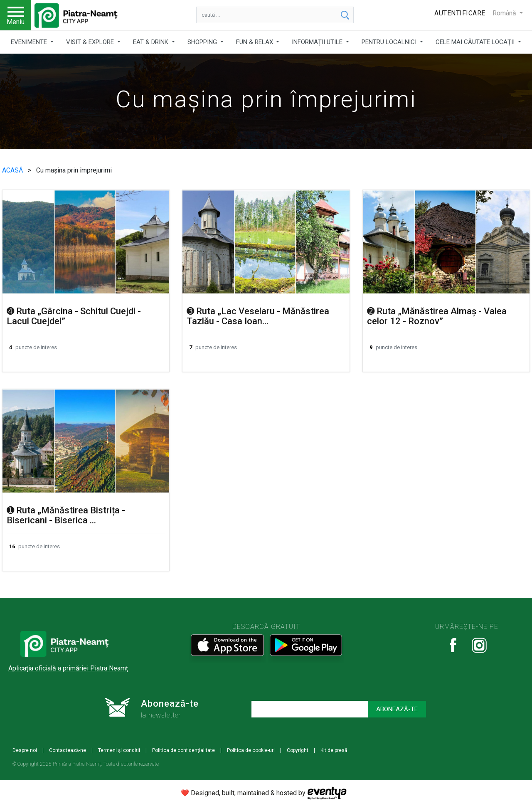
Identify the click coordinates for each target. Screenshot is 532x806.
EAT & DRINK (151, 42)
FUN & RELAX (255, 42)
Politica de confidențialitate (183, 750)
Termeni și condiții (119, 750)
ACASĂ (13, 170)
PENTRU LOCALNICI (390, 42)
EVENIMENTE (30, 42)
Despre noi (25, 750)
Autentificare (460, 13)
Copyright (298, 750)
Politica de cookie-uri (251, 750)
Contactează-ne (68, 750)
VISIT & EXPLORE (91, 42)
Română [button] (505, 13)
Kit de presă (334, 750)
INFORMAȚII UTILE (318, 42)
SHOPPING (203, 42)
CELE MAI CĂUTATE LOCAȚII (476, 42)
